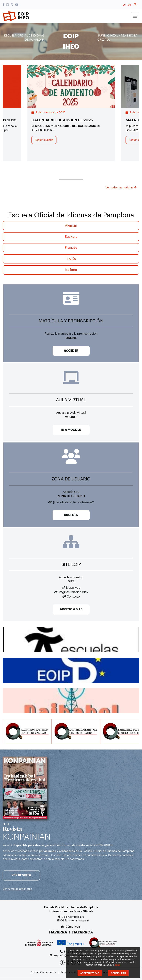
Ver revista (21, 875)
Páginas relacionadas (73, 592)
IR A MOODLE (71, 430)
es (124, 5)
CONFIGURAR (118, 973)
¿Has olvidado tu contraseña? (73, 502)
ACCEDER (71, 351)
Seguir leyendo (44, 140)
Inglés (71, 259)
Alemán (71, 225)
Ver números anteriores (17, 889)
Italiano (71, 270)
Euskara (71, 237)
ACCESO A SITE (71, 609)
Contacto (73, 597)
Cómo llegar (73, 927)
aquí (117, 965)
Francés (71, 248)
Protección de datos (43, 972)
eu (129, 5)
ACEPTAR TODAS (90, 973)
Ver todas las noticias (121, 188)
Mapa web (73, 588)
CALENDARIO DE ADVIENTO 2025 (62, 120)
